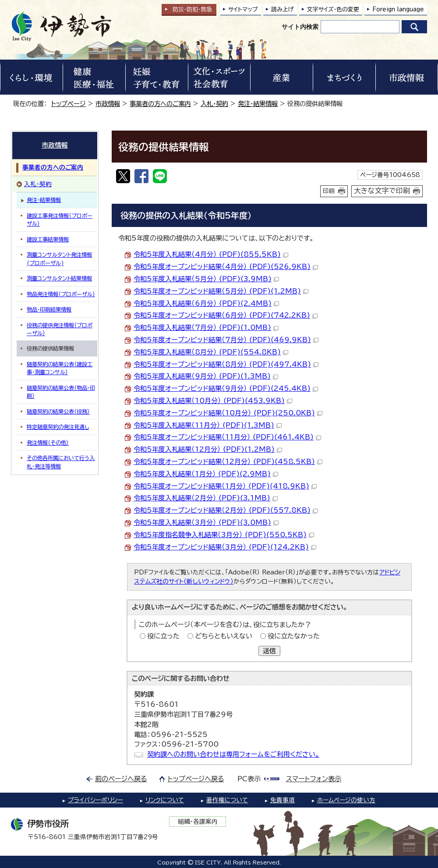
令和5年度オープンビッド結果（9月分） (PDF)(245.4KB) (226, 388)
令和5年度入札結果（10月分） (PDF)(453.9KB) (213, 401)
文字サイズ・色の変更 (333, 9)
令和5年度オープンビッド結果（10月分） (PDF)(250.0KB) (228, 413)
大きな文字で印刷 (382, 191)
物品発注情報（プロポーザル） (61, 294)
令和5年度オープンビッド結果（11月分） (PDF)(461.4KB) (227, 437)
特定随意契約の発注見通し (58, 427)
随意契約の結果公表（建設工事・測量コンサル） (60, 368)
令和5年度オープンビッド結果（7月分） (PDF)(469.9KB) (226, 340)
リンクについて (165, 800)
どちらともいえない (224, 636)
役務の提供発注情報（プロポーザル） (60, 329)
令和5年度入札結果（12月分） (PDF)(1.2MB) (208, 449)
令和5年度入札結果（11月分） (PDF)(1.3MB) (208, 425)
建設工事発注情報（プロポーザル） (60, 220)
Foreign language (398, 9)
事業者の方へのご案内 (160, 104)
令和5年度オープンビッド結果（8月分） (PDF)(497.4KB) (226, 364)
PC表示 (249, 779)
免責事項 (283, 800)
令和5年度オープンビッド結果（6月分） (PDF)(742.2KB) (226, 315)
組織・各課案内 (198, 822)
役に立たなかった (294, 636)
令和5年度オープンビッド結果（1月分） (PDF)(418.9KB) (225, 486)
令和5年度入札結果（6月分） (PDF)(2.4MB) (206, 303)
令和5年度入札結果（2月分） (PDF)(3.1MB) (206, 498)
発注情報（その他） (48, 443)
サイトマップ (243, 9)
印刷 (329, 191)
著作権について (227, 800)
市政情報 (108, 104)
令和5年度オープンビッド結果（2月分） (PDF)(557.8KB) (226, 510)
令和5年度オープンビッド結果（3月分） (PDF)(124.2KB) (225, 547)
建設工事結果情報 (48, 239)
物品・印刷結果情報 (49, 309)
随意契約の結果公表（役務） (58, 411)
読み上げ (283, 9)
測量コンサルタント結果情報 (59, 278)
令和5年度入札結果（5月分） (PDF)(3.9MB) (206, 279)
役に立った (163, 636)
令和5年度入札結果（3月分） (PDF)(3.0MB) (206, 523)
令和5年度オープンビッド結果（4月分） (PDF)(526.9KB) (226, 267)
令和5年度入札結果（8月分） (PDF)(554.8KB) (211, 352)
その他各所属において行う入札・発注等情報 (61, 462)
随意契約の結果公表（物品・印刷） (61, 392)
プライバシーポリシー (95, 800)
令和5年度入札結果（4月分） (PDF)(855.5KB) (211, 254)
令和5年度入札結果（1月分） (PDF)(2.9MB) (206, 474)
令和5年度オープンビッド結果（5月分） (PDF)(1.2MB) (221, 291)
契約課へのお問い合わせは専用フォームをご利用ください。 (233, 754)
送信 (269, 651)
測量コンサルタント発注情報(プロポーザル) (59, 259)
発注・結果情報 (258, 104)
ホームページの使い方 (346, 800)
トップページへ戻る (196, 779)
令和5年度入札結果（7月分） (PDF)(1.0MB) (206, 328)
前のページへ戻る (121, 779)
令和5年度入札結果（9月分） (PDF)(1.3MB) (206, 376)
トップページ (69, 104)
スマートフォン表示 (314, 779)
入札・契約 (214, 104)
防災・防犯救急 (192, 9)
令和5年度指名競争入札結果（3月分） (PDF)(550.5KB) (224, 535)
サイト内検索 (300, 27)
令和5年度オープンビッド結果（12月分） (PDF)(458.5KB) (228, 462)
